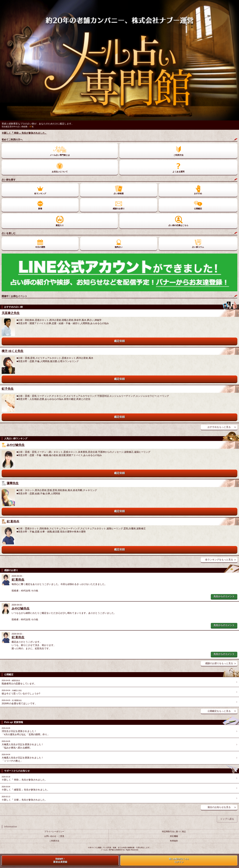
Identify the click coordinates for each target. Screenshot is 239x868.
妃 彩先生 (13, 521)
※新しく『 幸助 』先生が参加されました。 (24, 133)
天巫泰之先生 (11, 313)
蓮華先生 (13, 483)
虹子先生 (8, 389)
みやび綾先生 (16, 445)
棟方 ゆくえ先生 (13, 351)
